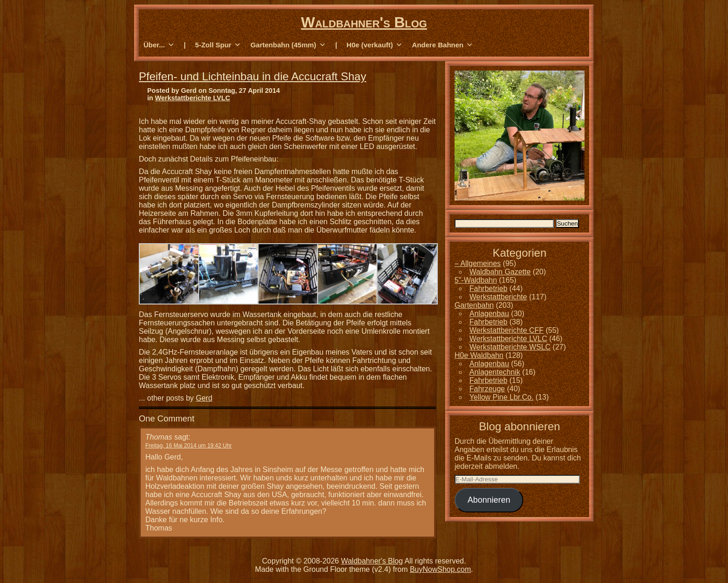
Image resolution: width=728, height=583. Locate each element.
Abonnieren (489, 500)
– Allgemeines (478, 263)
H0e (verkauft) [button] (374, 45)
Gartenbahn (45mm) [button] (288, 45)
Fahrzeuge (487, 389)
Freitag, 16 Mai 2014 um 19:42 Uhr (188, 446)
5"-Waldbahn (476, 280)
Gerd (204, 398)
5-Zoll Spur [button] (218, 45)
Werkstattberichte (498, 297)
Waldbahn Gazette (500, 272)
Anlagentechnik (495, 372)
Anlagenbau (489, 314)
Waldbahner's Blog (364, 22)
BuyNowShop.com (441, 569)
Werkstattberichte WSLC (510, 347)
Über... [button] (159, 45)
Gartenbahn (474, 305)
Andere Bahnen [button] (442, 45)
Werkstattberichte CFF (507, 330)
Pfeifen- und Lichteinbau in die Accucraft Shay (253, 76)
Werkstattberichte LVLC (193, 98)
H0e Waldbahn (479, 355)
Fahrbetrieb (488, 288)
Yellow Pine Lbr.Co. (501, 397)
